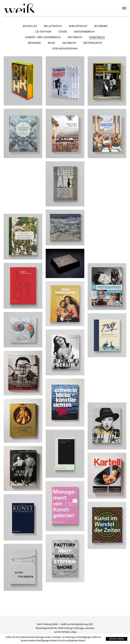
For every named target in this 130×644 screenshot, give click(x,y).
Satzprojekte (93, 43)
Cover (63, 32)
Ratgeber (34, 43)
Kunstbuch (97, 37)
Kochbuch (75, 37)
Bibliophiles (78, 26)
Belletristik (53, 26)
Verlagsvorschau (65, 48)
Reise (52, 43)
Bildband (101, 26)
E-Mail (73, 632)
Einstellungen (117, 639)
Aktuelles (30, 26)
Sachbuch (69, 43)
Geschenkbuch (84, 32)
